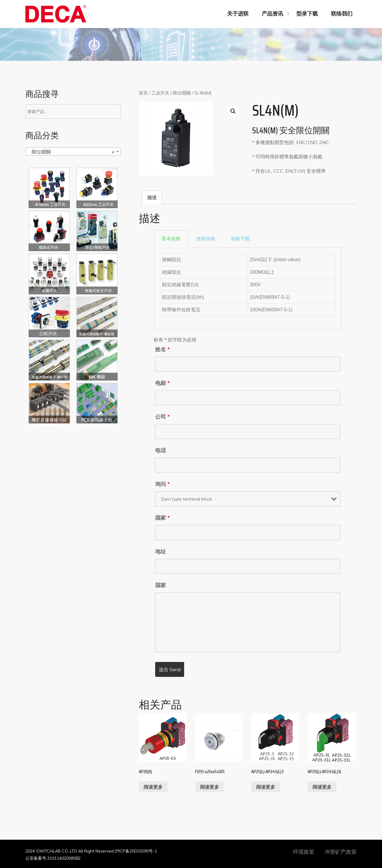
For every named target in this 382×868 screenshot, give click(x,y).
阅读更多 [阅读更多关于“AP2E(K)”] (153, 787)
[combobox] (73, 151)
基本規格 (171, 239)
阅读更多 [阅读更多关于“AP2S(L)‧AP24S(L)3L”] (322, 787)
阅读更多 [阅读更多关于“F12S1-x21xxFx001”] (210, 787)
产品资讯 (272, 14)
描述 (152, 197)
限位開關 (182, 93)
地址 (161, 552)
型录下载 (307, 14)
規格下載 (240, 239)
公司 (162, 417)
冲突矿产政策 (341, 852)
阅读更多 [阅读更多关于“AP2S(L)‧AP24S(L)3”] (266, 787)
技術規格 (206, 239)
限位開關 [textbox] (71, 152)
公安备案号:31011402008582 (53, 858)
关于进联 (238, 14)
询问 (162, 484)
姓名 (162, 349)
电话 (161, 451)
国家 (162, 518)
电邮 (162, 383)
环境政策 (304, 852)
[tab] (152, 197)
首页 (143, 93)
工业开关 (160, 93)
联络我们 (342, 14)
